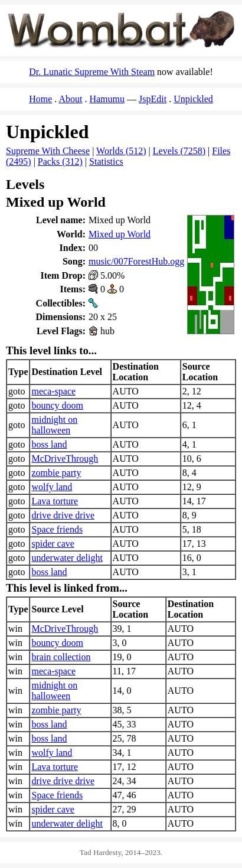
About (70, 99)
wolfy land (52, 487)
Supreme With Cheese (48, 151)
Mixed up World (120, 234)
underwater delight (67, 558)
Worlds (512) (121, 151)
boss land (49, 444)
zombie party (56, 473)
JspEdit (153, 99)
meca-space (53, 391)
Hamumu (107, 99)
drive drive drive (63, 515)
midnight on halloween (54, 425)
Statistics (106, 161)
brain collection (61, 657)
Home (40, 99)
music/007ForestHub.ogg (136, 261)
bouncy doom (57, 405)
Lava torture (55, 501)
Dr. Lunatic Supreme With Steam (92, 72)
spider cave (53, 544)
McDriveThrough (65, 459)
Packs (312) (60, 161)
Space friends (57, 529)
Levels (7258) (179, 151)
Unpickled (193, 99)
